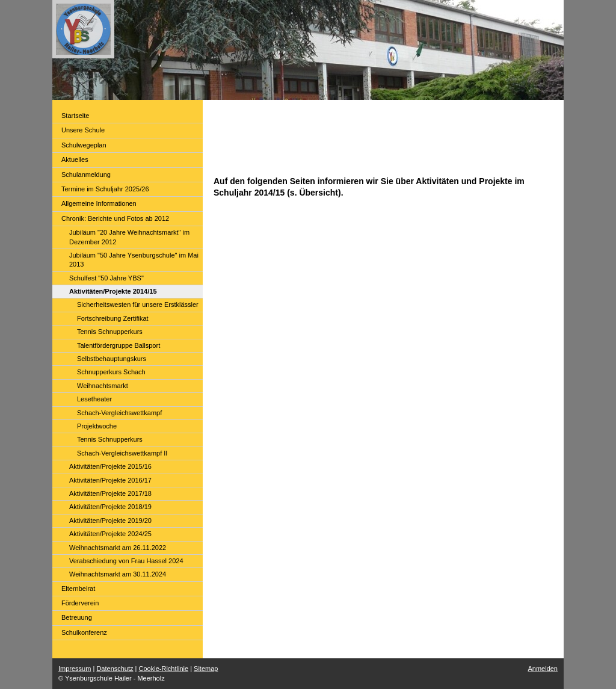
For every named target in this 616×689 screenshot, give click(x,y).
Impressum (75, 669)
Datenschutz (115, 669)
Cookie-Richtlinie (164, 669)
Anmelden (543, 669)
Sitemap (206, 669)
